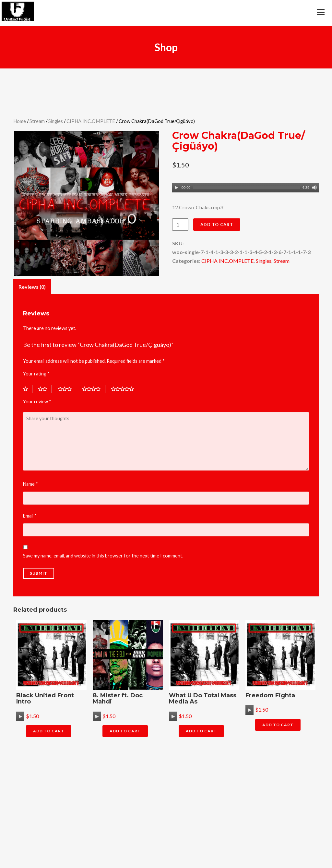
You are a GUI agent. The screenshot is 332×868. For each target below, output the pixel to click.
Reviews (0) (32, 287)
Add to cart (217, 225)
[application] (245, 188)
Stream (37, 121)
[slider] (246, 188)
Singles (56, 121)
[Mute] (314, 188)
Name (30, 484)
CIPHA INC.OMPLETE (91, 121)
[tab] (32, 287)
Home (20, 121)
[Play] (176, 188)
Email (30, 516)
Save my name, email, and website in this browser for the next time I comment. (103, 556)
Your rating (36, 374)
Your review (37, 402)
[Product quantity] (180, 225)
